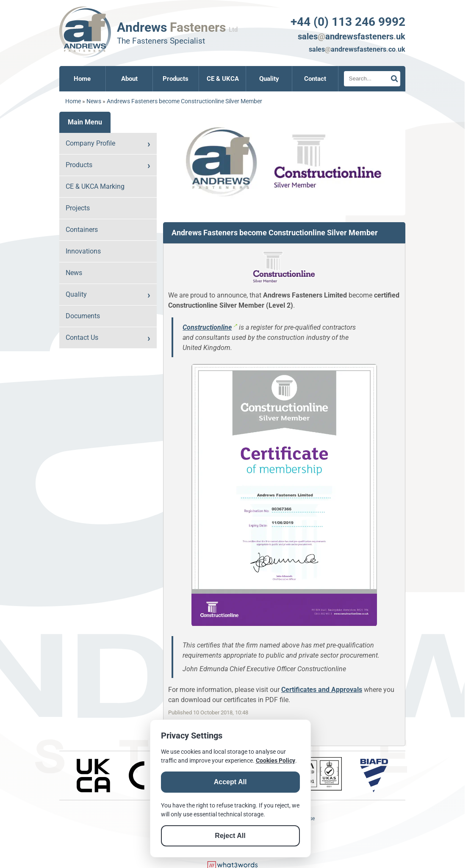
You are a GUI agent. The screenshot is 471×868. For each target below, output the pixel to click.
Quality (269, 79)
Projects (78, 208)
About (129, 79)
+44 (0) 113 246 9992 (348, 22)
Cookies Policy (276, 761)
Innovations (83, 251)
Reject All (230, 836)
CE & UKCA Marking (95, 186)
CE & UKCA (223, 79)
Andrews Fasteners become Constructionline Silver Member (184, 101)
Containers (82, 230)
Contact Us (82, 338)
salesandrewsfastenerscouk (357, 49)
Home (82, 79)
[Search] (372, 79)
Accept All (230, 782)
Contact (315, 79)
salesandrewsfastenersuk (352, 36)
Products (176, 79)
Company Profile (90, 143)
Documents (83, 316)
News (94, 101)
